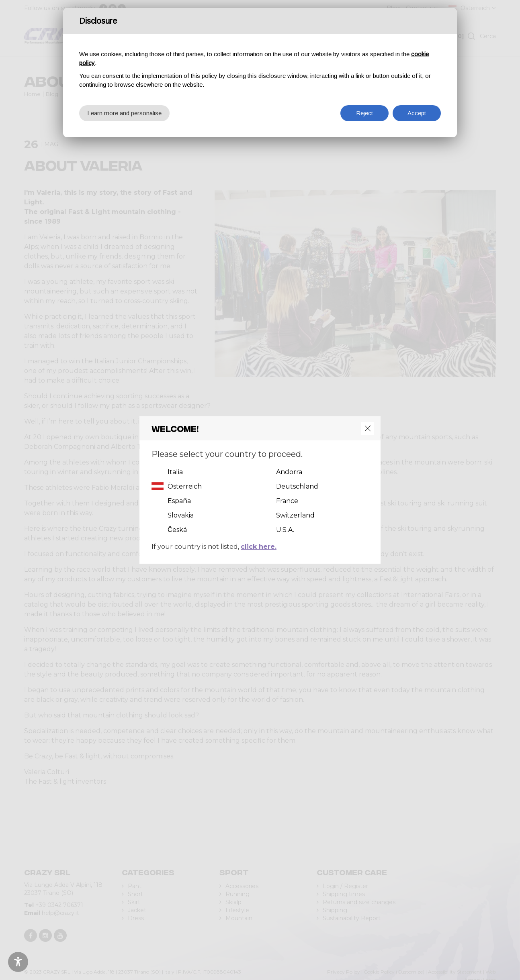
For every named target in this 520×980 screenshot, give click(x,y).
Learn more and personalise (124, 113)
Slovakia (181, 515)
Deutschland (297, 486)
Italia (175, 472)
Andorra (289, 472)
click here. (259, 547)
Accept (417, 113)
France (287, 501)
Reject (364, 113)
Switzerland (295, 515)
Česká (177, 530)
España (179, 501)
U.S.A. (285, 530)
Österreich (185, 486)
